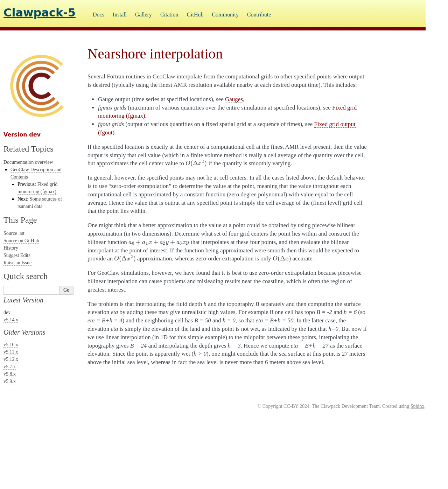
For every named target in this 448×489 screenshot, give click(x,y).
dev (7, 312)
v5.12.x (11, 359)
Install (120, 15)
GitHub (195, 15)
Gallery (143, 15)
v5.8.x (10, 374)
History (11, 248)
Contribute (259, 15)
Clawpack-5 (40, 13)
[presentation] (196, 163)
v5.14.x (11, 320)
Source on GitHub (21, 241)
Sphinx (418, 406)
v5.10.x (11, 345)
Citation (169, 15)
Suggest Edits (17, 255)
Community (225, 15)
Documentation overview (28, 162)
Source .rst (14, 233)
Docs (99, 15)
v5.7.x (10, 367)
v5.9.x (10, 381)
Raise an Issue (17, 263)
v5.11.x (11, 352)
